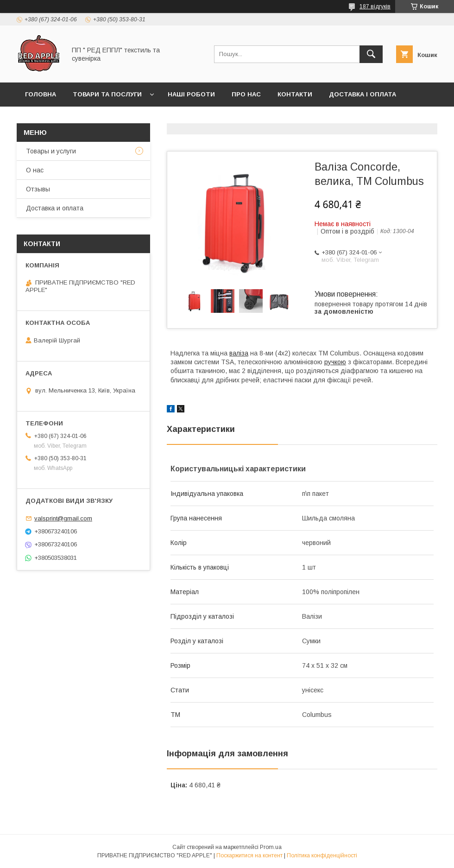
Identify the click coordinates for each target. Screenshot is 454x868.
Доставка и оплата (55, 208)
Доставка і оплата (363, 94)
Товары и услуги (51, 151)
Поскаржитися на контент (249, 855)
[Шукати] (371, 54)
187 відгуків (375, 6)
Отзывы (38, 189)
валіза (239, 353)
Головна (41, 94)
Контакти (295, 94)
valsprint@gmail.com (63, 518)
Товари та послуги (107, 94)
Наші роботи (191, 94)
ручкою (335, 362)
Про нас (246, 94)
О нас (35, 170)
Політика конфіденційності (322, 855)
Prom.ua (271, 847)
